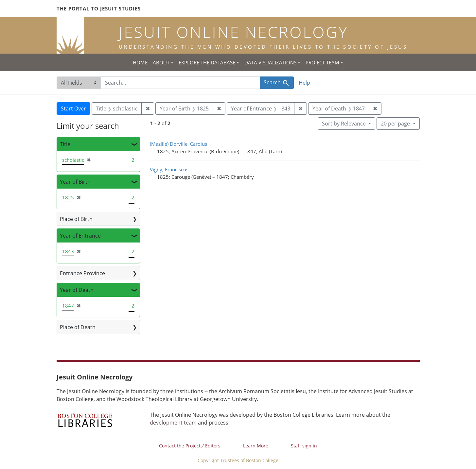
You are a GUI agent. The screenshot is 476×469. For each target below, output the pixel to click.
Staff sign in (304, 446)
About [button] (161, 62)
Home (140, 62)
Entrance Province (82, 273)
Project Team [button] (322, 62)
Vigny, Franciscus (169, 169)
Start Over (73, 109)
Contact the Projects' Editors (190, 446)
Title (65, 144)
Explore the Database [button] (207, 62)
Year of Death (77, 290)
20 (396, 123)
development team (173, 423)
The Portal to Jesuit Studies (99, 8)
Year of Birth (75, 182)
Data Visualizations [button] (270, 62)
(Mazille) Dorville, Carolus (178, 144)
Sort (344, 124)
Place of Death (78, 327)
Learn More (256, 446)
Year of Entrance (80, 236)
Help (304, 83)
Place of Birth (76, 219)
